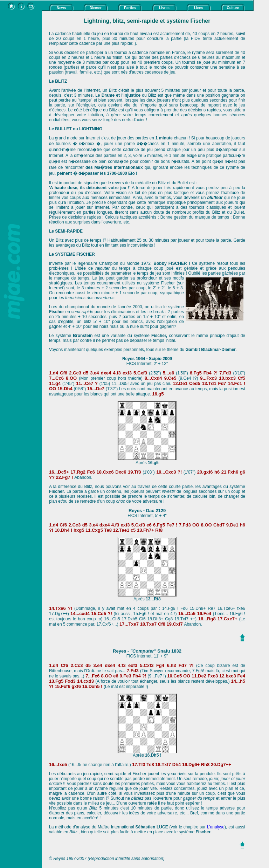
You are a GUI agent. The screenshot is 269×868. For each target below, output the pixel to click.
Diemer (96, 8)
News (61, 8)
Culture (233, 8)
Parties (130, 8)
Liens (199, 8)
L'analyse (216, 827)
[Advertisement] (21, 116)
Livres (164, 8)
